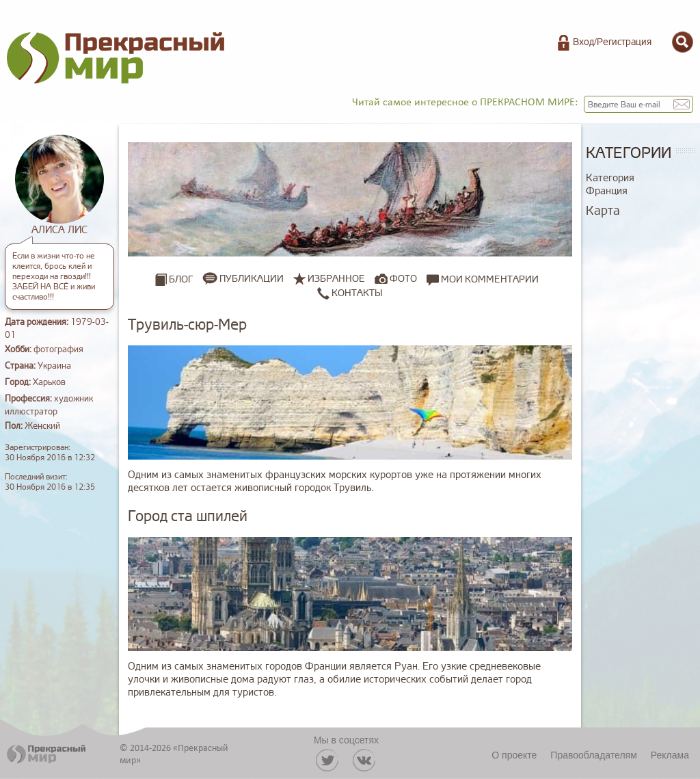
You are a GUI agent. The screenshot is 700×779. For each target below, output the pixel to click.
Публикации (252, 279)
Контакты (350, 293)
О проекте (514, 755)
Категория (610, 178)
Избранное (336, 279)
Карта (603, 211)
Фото (403, 279)
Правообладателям (593, 755)
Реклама (670, 755)
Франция (607, 191)
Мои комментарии (483, 279)
